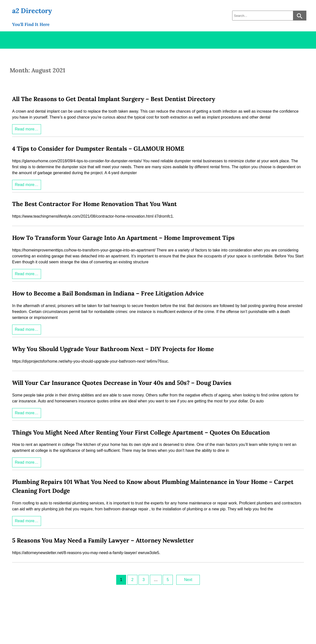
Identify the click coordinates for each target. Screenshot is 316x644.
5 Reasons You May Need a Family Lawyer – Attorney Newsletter (103, 540)
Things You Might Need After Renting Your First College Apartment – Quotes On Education (141, 432)
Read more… (27, 129)
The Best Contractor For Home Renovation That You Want (94, 204)
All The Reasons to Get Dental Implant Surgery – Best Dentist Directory (114, 99)
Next (188, 580)
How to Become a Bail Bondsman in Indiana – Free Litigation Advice (108, 293)
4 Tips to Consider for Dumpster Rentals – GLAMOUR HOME (98, 149)
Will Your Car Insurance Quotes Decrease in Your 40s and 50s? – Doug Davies (122, 383)
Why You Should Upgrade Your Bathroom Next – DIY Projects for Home (113, 349)
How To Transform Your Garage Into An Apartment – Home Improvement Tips (123, 238)
